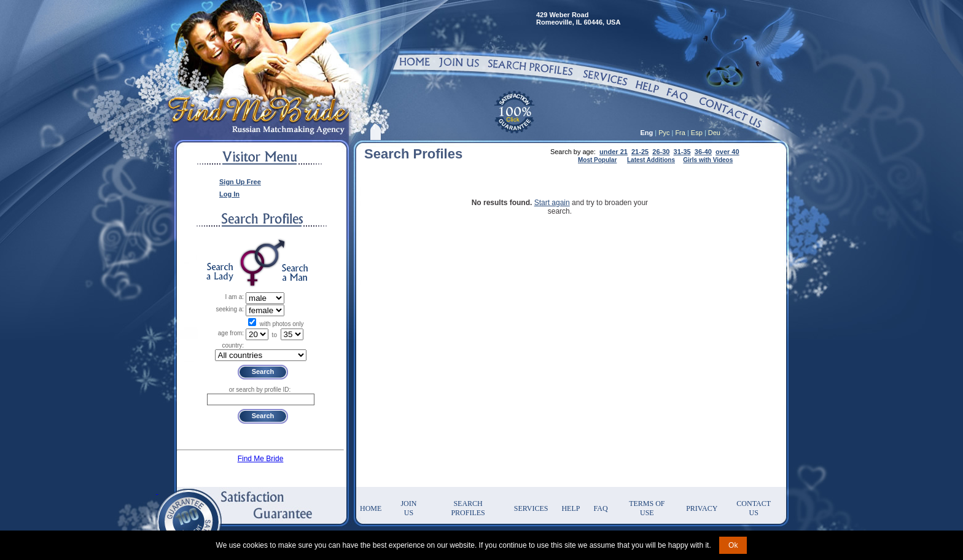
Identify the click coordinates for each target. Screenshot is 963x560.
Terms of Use (647, 508)
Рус (664, 133)
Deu (714, 133)
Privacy (702, 508)
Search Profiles (468, 508)
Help (571, 508)
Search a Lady (220, 272)
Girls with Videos (708, 160)
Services (531, 508)
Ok (733, 545)
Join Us (408, 508)
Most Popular (597, 160)
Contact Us (754, 508)
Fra (680, 133)
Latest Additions (651, 160)
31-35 (682, 152)
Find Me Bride (261, 459)
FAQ (600, 508)
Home (371, 508)
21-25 (640, 152)
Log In (229, 194)
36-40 (703, 152)
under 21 (614, 152)
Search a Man (295, 272)
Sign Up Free (240, 182)
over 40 (727, 152)
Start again (552, 203)
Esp (697, 133)
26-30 (661, 152)
